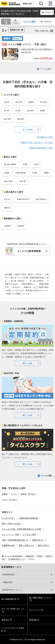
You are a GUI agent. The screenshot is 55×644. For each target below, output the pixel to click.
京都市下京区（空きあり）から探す (37, 142)
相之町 (7, 102)
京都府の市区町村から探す (41, 148)
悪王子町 (19, 102)
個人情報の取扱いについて (40, 598)
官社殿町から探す (45, 137)
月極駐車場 (7, 582)
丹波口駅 (22, 181)
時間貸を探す (28, 4)
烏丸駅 (37, 164)
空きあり (7, 199)
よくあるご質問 (29, 535)
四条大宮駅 (8, 181)
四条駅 (46, 173)
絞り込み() (46, 21)
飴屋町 (43, 111)
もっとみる (28, 130)
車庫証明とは (38, 540)
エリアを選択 (30, 22)
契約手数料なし (42, 199)
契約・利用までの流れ (11, 524)
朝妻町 (31, 102)
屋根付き (7, 208)
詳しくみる (27, 363)
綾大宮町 (7, 119)
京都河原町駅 (21, 173)
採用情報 (33, 620)
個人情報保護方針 (9, 599)
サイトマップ (35, 610)
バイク (14, 494)
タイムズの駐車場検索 (29, 251)
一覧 (6, 23)
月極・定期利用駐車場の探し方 (15, 540)
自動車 (5, 494)
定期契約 (21, 226)
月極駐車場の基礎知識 (28, 518)
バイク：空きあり (9, 500)
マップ (15, 23)
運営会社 (5, 620)
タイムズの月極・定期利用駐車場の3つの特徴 (21, 529)
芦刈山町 (44, 102)
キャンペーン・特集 (10, 535)
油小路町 (30, 111)
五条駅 (35, 173)
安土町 (18, 111)
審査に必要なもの (26, 545)
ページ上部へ (46, 69)
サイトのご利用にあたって (13, 609)
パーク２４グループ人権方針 (13, 630)
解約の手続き (43, 545)
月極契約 (7, 226)
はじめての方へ (8, 518)
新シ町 (7, 111)
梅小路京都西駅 (10, 164)
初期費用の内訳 (8, 545)
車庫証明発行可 (23, 199)
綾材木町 (21, 119)
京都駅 (7, 173)
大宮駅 (25, 164)
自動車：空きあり (28, 494)
